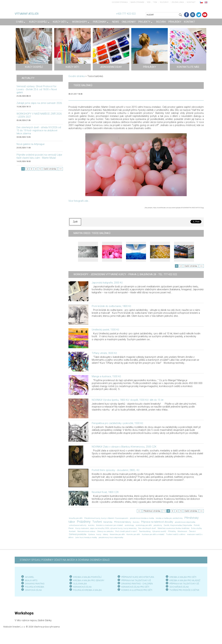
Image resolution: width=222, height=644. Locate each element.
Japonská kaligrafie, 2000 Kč (107, 283)
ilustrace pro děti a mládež (153, 534)
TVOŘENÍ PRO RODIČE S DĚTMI (184, 590)
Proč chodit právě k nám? (126, 531)
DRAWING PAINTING (35, 584)
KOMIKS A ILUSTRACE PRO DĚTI (137, 590)
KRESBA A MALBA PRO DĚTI (183, 577)
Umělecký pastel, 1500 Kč (105, 330)
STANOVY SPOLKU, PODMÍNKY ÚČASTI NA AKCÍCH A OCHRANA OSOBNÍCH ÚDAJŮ (65, 560)
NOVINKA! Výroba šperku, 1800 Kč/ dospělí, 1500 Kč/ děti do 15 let (128, 400)
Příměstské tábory (123, 522)
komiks (91, 525)
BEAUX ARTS (31, 580)
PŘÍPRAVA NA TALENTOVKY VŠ (136, 580)
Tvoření (97, 522)
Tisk (155, 2)
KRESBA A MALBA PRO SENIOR (88, 580)
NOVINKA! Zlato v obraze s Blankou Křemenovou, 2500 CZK (124, 447)
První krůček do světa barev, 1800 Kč (111, 306)
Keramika (108, 522)
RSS (149, 2)
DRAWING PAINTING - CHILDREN (137, 584)
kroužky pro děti (76, 518)
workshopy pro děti (144, 525)
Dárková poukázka (78, 534)
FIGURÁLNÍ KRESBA (35, 587)
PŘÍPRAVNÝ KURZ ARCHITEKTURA (138, 577)
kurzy (99, 534)
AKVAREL (30, 577)
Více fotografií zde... (79, 201)
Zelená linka (178, 2)
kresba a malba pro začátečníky (169, 518)
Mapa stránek (137, 2)
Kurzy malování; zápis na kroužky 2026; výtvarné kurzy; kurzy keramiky (106, 528)
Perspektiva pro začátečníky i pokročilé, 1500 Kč (117, 423)
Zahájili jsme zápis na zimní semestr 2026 (39, 103)
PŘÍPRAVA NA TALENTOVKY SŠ (184, 584)
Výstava (91, 534)
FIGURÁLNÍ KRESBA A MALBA (87, 590)
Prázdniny (84, 522)
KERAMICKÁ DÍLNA (82, 587)
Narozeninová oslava (86, 531)
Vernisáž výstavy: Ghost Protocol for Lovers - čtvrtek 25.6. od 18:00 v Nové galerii (37, 89)
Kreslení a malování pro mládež (110, 525)
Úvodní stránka (120, 2)
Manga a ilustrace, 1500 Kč (106, 376)
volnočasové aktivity (78, 525)
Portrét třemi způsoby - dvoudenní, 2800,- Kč (116, 470)
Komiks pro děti (133, 534)
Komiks (136, 522)
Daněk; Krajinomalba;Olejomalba (178, 525)
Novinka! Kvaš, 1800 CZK (105, 492)
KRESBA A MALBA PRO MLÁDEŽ (185, 580)
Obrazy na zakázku (105, 531)
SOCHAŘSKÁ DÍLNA (179, 587)
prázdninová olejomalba (185, 522)
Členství (192, 531)
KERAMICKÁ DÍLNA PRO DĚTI (135, 587)
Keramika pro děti (117, 534)
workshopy (129, 525)
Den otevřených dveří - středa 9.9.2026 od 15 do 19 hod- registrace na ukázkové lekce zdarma (39, 131)
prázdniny (158, 525)
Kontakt (191, 2)
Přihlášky (172, 531)
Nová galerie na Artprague (30, 144)
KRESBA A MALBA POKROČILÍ (87, 577)
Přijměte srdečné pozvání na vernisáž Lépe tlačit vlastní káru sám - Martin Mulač (39, 156)
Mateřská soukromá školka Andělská (174, 528)
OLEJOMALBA (80, 584)
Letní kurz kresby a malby (86, 537)
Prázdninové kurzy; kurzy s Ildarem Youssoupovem (106, 518)
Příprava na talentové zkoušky (157, 522)
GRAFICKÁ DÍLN (33, 590)
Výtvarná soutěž (159, 531)
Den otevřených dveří (147, 528)
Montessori (182, 531)
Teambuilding (145, 531)
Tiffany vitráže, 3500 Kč (104, 353)
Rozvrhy (164, 2)
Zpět (75, 222)
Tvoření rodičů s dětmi (176, 534)
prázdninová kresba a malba (142, 518)
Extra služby (196, 528)
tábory (106, 534)
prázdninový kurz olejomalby (111, 537)
